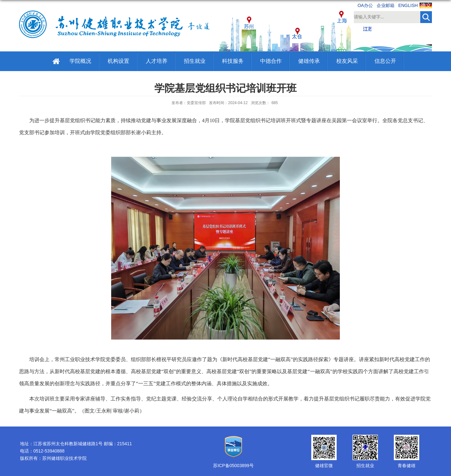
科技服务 (233, 61)
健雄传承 (309, 61)
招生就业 (195, 61)
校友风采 (347, 61)
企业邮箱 (386, 5)
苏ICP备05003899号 (233, 466)
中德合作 (271, 61)
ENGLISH (408, 5)
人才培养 (157, 61)
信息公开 (385, 61)
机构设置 (118, 61)
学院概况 (80, 61)
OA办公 (365, 5)
